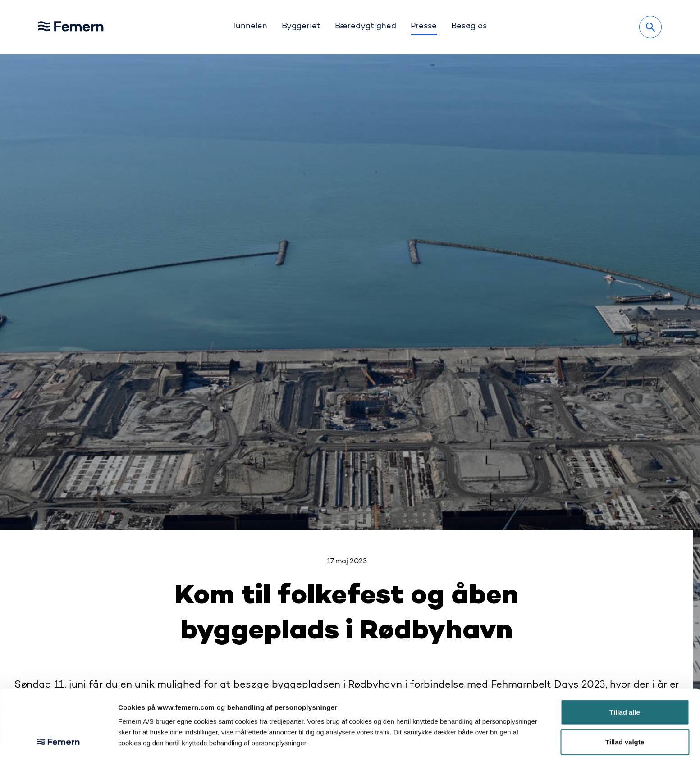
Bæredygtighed (366, 27)
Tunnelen (249, 27)
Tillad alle (625, 646)
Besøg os (469, 27)
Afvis (625, 705)
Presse (424, 27)
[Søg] (650, 27)
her (257, 698)
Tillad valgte (625, 676)
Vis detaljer (466, 739)
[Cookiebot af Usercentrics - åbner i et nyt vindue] (58, 739)
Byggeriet (301, 27)
